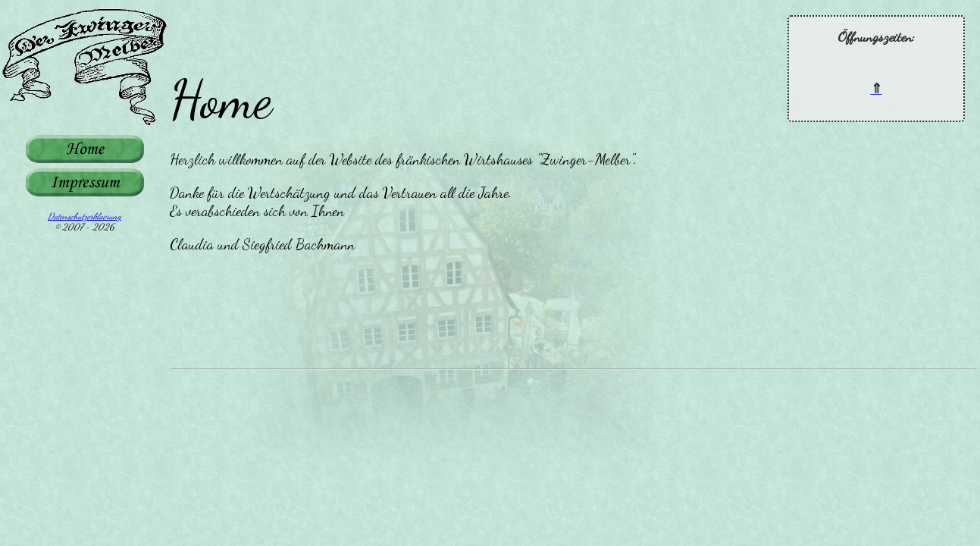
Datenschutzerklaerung (85, 216)
